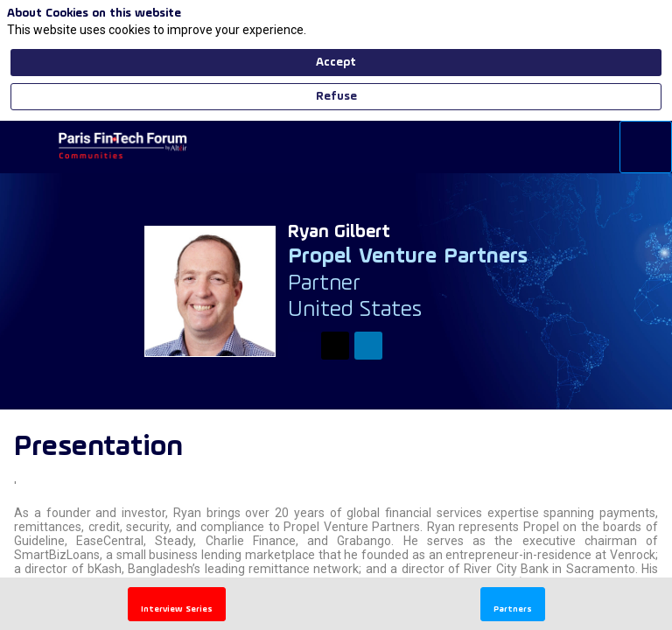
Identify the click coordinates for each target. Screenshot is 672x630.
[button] (26, 147)
